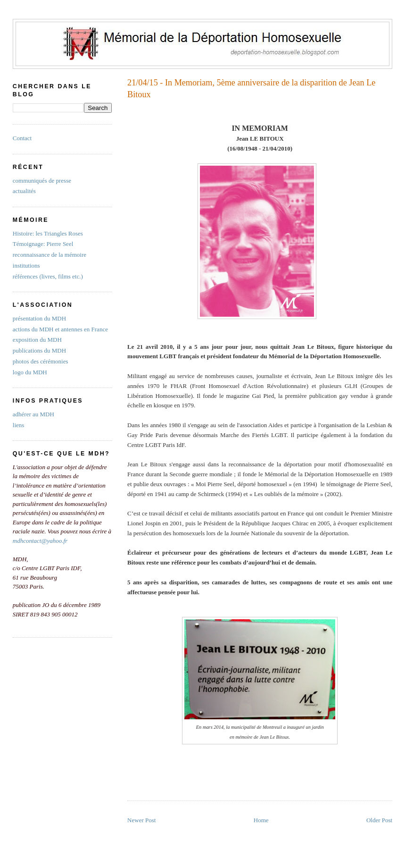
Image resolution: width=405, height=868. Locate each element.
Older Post (379, 820)
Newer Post (141, 820)
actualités (24, 191)
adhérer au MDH (33, 414)
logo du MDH (30, 372)
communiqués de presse (42, 181)
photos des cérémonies (41, 361)
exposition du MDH (37, 340)
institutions (26, 265)
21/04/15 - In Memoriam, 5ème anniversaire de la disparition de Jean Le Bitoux (251, 88)
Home (261, 820)
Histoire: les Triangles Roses (48, 233)
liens (19, 425)
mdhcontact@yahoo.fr (40, 541)
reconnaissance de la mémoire (50, 255)
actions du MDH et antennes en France (60, 329)
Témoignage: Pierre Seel (43, 244)
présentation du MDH (39, 318)
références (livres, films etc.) (48, 276)
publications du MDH (39, 350)
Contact (22, 138)
